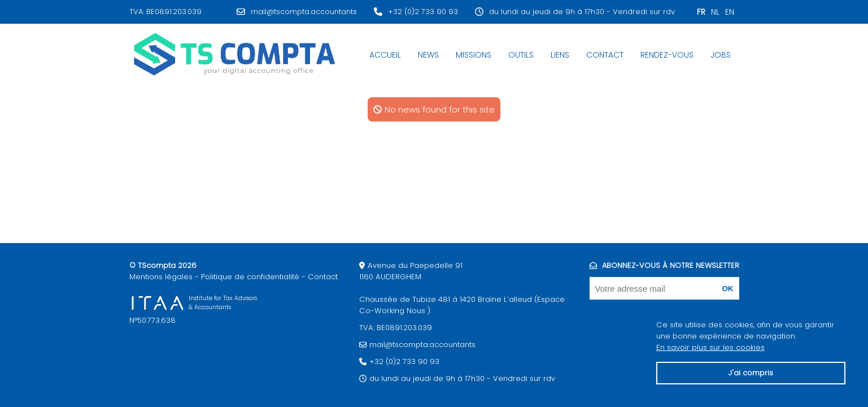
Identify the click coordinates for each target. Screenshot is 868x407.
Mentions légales (161, 277)
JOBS (721, 55)
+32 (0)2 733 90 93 (423, 12)
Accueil (385, 55)
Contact (605, 55)
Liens (560, 55)
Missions (474, 55)
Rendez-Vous (667, 55)
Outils (521, 55)
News (428, 55)
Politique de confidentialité (250, 277)
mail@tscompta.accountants (304, 12)
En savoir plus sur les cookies (710, 347)
